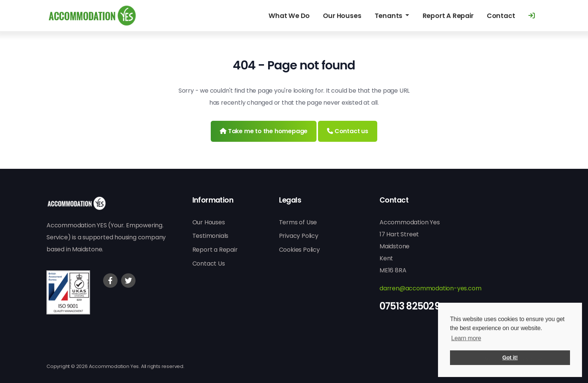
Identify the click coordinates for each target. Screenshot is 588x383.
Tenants (389, 16)
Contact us (348, 131)
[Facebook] (110, 281)
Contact (501, 16)
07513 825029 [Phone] (410, 306)
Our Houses (342, 16)
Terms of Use (298, 222)
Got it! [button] (510, 357)
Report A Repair (448, 16)
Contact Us (209, 264)
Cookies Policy (299, 250)
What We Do (289, 16)
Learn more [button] (466, 338)
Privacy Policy (299, 236)
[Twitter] (128, 281)
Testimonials (211, 236)
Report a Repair (215, 250)
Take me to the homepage (264, 131)
